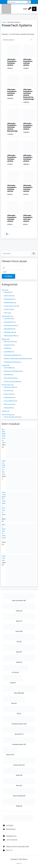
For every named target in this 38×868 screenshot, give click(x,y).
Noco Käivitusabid (10, 378)
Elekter (4, 339)
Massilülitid (8, 375)
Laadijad (4, 365)
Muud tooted (6, 385)
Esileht (4, 22)
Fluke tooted (8, 394)
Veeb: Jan (19, 863)
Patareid (4, 411)
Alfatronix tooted (10, 387)
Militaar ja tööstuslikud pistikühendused (17, 359)
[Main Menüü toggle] (34, 9)
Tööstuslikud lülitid (10, 336)
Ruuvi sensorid (9, 404)
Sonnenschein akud (10, 306)
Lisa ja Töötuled (9, 401)
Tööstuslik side (9, 332)
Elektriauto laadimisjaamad (13, 371)
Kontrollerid (8, 319)
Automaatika (6, 316)
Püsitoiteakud (9, 299)
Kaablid (7, 348)
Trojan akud (8, 309)
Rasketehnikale (9, 303)
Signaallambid (9, 329)
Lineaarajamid (9, 322)
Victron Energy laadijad (12, 381)
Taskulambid (8, 408)
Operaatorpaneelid (10, 325)
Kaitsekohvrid (9, 397)
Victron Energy (7, 415)
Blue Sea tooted (9, 341)
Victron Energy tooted (11, 417)
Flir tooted (7, 391)
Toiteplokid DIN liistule (11, 362)
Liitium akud (8, 296)
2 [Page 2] (7, 234)
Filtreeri (8, 276)
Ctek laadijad (8, 368)
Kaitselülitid (8, 352)
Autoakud (7, 292)
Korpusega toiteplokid (11, 355)
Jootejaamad (8, 345)
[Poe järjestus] (17, 40)
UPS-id (6, 313)
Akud (4, 290)
